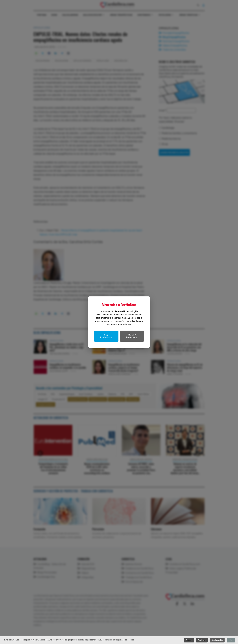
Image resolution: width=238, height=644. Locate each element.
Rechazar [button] (202, 640)
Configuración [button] (217, 640)
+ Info (231, 640)
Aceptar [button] (189, 640)
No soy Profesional (132, 336)
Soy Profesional (106, 336)
